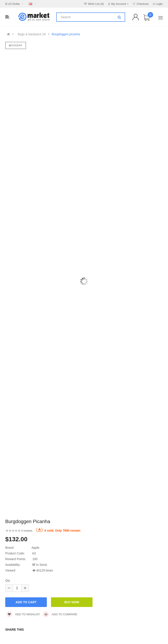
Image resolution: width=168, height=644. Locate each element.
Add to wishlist (23, 614)
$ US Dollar (15, 4)
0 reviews (27, 531)
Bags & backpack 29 (32, 34)
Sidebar (16, 45)
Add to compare (60, 614)
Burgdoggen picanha (66, 34)
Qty (8, 580)
